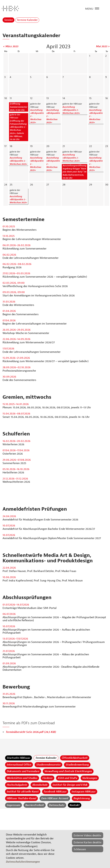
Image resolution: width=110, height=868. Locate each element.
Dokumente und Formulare (23, 771)
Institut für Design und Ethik (70, 785)
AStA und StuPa (67, 778)
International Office (19, 765)
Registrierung (82, 798)
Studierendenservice (48, 765)
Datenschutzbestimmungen (23, 862)
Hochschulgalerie (17, 785)
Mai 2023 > (103, 46)
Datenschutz (57, 805)
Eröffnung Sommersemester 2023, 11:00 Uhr (19, 107)
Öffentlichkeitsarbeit (75, 758)
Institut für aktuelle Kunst (23, 792)
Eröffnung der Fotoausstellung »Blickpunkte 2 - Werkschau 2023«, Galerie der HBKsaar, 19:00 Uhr (18, 130)
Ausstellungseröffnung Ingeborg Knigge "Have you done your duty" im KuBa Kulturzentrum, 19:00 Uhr (75, 172)
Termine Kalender (46, 758)
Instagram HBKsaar (84, 792)
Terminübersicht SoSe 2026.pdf (31, 732)
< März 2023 (11, 46)
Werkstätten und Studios (22, 778)
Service (8, 20)
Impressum (13, 805)
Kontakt (75, 805)
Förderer (48, 778)
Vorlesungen (90, 778)
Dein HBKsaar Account (55, 798)
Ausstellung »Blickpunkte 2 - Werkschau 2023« (71, 110)
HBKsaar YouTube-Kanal (21, 798)
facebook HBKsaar (55, 792)
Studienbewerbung (77, 765)
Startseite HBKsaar (19, 758)
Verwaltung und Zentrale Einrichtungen (68, 771)
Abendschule (40, 785)
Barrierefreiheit (35, 805)
